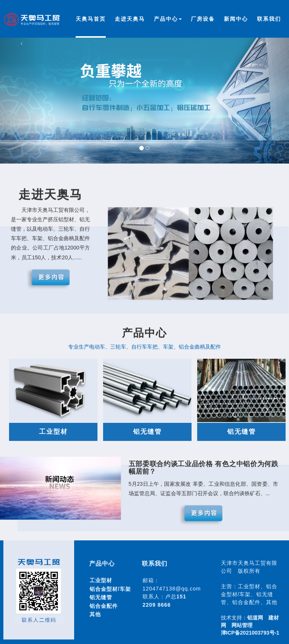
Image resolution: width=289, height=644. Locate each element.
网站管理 (242, 625)
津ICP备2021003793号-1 (250, 633)
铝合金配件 (104, 606)
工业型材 (101, 580)
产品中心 (168, 19)
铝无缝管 (101, 597)
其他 (95, 614)
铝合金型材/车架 (110, 589)
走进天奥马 (130, 19)
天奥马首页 (91, 19)
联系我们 (269, 19)
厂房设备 (203, 19)
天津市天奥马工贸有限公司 (34, 21)
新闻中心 (236, 19)
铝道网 (255, 618)
